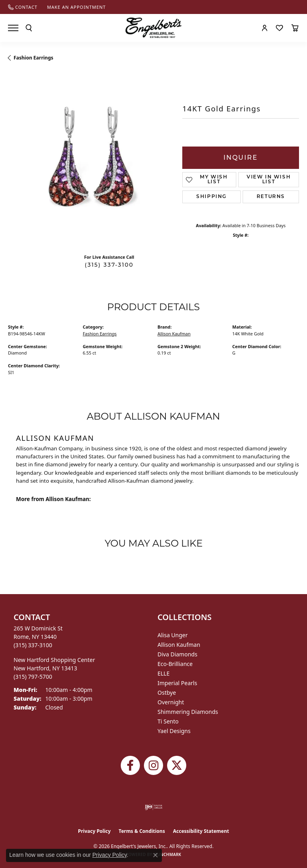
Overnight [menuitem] (171, 702)
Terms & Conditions (142, 831)
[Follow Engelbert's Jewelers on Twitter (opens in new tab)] (177, 765)
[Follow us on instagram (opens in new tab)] (153, 765)
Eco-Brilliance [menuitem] (175, 664)
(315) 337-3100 (109, 265)
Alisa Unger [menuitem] (173, 635)
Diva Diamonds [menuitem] (177, 654)
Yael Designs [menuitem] (174, 731)
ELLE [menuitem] (163, 673)
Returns (271, 197)
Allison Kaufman (174, 334)
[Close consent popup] (155, 855)
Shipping (211, 197)
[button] (29, 28)
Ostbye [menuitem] (167, 693)
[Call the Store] (33, 645)
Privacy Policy (94, 831)
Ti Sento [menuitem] (168, 721)
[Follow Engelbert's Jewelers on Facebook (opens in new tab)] (130, 765)
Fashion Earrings (33, 58)
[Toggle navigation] (13, 28)
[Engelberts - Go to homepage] (153, 28)
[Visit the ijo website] (154, 807)
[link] (23, 7)
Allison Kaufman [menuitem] (179, 645)
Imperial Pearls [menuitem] (177, 683)
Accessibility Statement (201, 831)
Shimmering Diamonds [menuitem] (188, 712)
